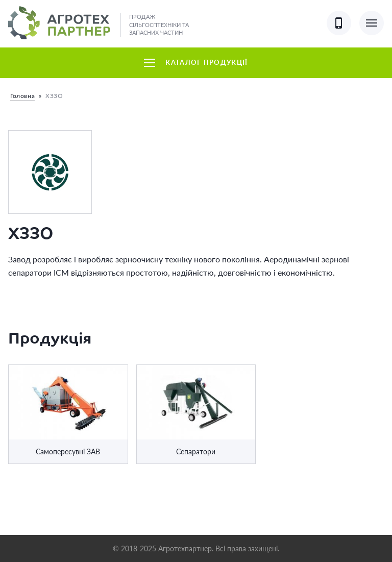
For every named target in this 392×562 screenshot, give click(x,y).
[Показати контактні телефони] (339, 23)
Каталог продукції (196, 62)
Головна (22, 96)
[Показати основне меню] (372, 23)
